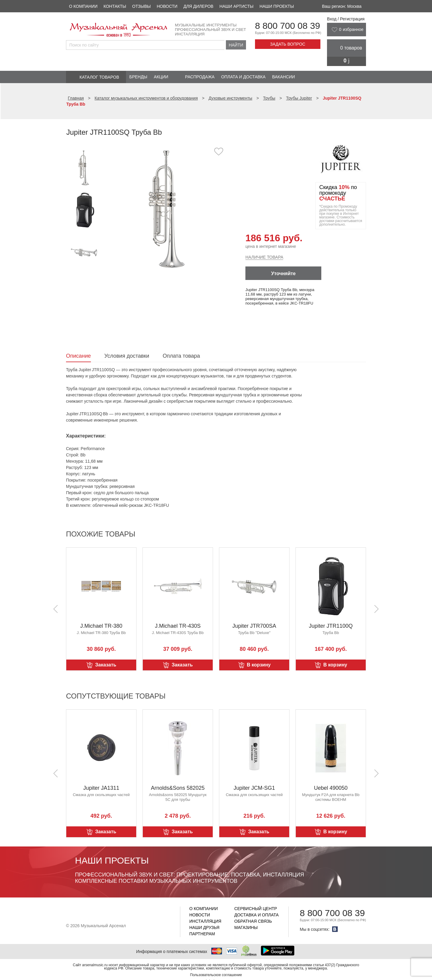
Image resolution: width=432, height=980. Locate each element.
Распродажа (200, 77)
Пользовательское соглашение (216, 975)
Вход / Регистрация (346, 19)
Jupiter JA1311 (101, 788)
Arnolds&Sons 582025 (178, 788)
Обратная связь (253, 921)
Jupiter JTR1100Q (331, 626)
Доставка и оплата (256, 915)
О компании (83, 6)
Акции (161, 77)
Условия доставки (127, 356)
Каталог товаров (99, 77)
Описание (78, 356)
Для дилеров (198, 6)
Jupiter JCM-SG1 (254, 788)
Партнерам (202, 934)
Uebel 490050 (331, 788)
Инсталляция (205, 921)
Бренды (138, 77)
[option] (167, 208)
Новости (167, 6)
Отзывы (142, 6)
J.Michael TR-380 (101, 626)
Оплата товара (181, 356)
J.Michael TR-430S (178, 626)
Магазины (246, 927)
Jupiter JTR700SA (254, 626)
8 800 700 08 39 (288, 26)
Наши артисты (236, 6)
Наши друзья (204, 927)
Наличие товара (264, 257)
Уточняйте (283, 274)
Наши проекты (277, 6)
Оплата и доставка (243, 77)
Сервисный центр (256, 909)
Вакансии (283, 77)
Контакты (115, 6)
